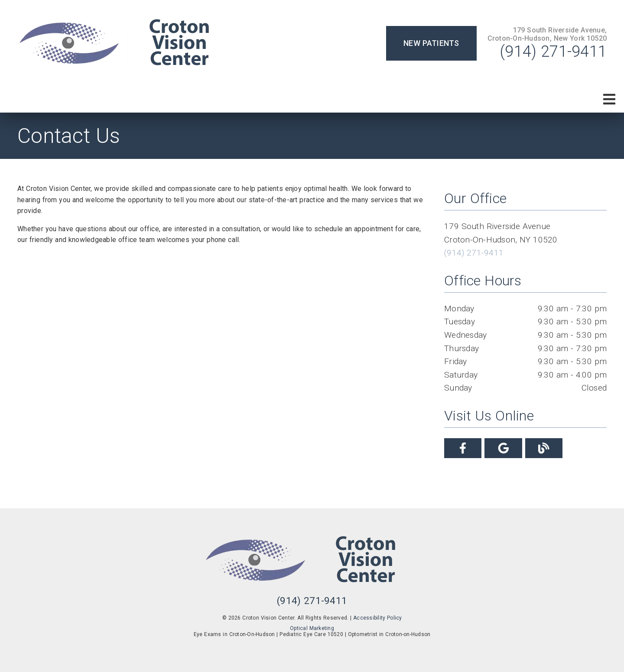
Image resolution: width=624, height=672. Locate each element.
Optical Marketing (312, 628)
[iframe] (222, 376)
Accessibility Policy (378, 618)
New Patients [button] (431, 43)
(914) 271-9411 (553, 52)
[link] (126, 43)
